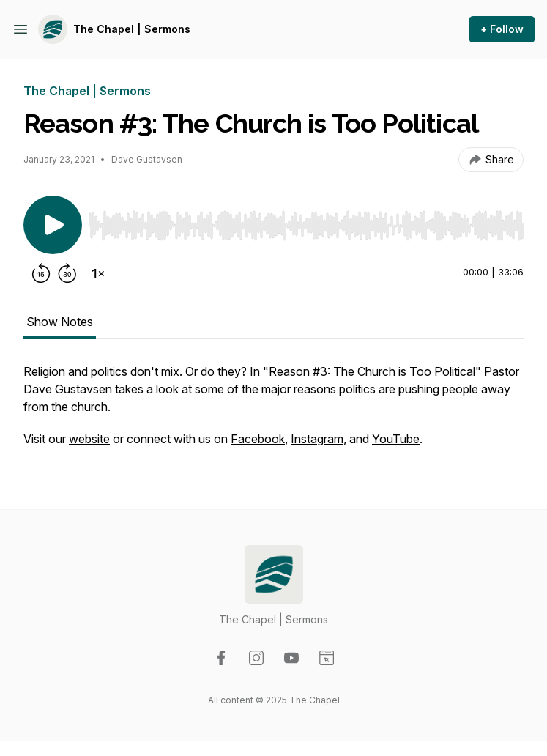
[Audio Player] (306, 221)
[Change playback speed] (98, 273)
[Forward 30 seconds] (67, 273)
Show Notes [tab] (60, 322)
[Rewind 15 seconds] (41, 273)
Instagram (317, 439)
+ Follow (502, 29)
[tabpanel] (273, 412)
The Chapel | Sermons (132, 29)
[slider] (306, 226)
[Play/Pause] (53, 225)
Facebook (258, 439)
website (89, 439)
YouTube (396, 439)
